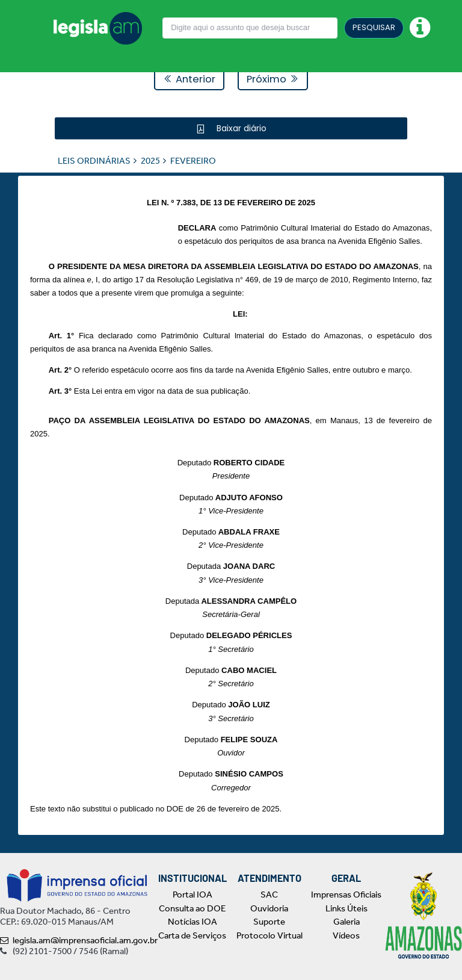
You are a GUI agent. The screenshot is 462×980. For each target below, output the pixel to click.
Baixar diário (240, 128)
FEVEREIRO (193, 160)
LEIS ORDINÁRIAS (94, 160)
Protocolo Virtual (269, 935)
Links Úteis (346, 908)
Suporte (269, 922)
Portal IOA (192, 895)
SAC (269, 895)
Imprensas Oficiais (346, 895)
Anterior (189, 79)
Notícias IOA (192, 922)
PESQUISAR (374, 27)
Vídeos (346, 935)
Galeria (346, 922)
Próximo (273, 79)
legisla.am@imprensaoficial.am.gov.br (79, 940)
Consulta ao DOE (192, 908)
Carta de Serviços (192, 935)
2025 (150, 160)
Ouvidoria (269, 908)
